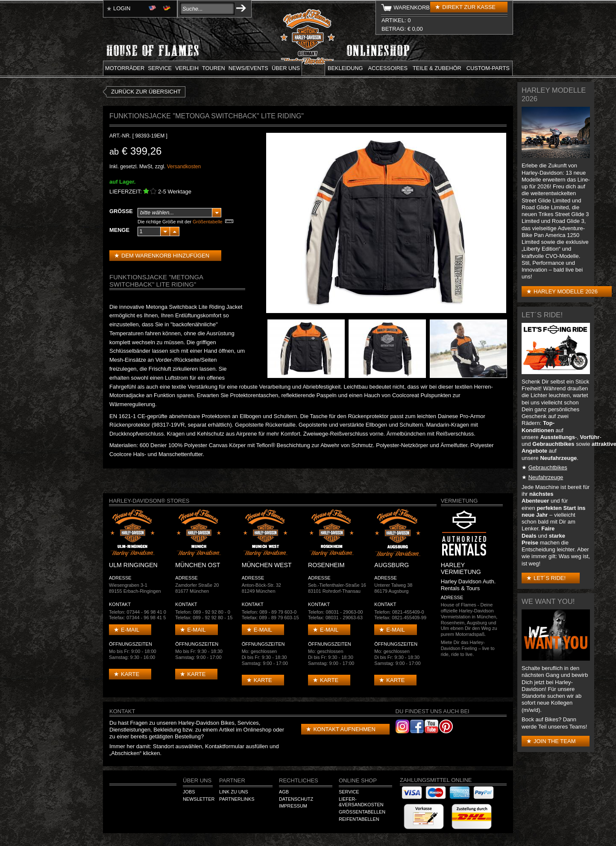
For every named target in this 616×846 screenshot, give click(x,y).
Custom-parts (488, 68)
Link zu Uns (234, 792)
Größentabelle (208, 222)
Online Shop (358, 780)
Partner (232, 780)
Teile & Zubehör (437, 68)
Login (122, 8)
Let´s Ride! (550, 578)
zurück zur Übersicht (146, 92)
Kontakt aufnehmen (344, 729)
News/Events (248, 68)
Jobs (189, 792)
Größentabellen (362, 812)
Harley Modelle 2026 (566, 291)
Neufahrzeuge (546, 477)
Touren (214, 68)
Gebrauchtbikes (548, 467)
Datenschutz (296, 799)
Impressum (293, 806)
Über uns (286, 68)
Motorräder (125, 68)
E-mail (130, 630)
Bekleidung (345, 68)
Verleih (187, 68)
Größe (121, 211)
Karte (130, 674)
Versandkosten (184, 167)
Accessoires (388, 68)
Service (160, 68)
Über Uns (197, 780)
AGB (284, 792)
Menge (119, 230)
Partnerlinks (237, 799)
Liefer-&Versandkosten (361, 802)
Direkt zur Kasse (469, 7)
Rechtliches (299, 780)
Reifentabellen (359, 819)
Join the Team (554, 741)
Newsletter (199, 799)
